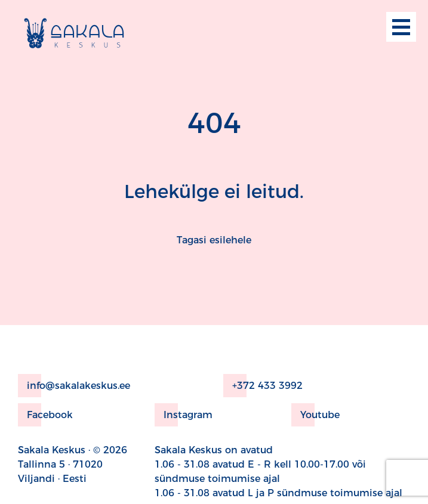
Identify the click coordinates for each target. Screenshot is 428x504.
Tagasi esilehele (214, 240)
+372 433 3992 (263, 386)
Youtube (315, 415)
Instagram (184, 415)
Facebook (45, 415)
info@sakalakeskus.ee (74, 386)
